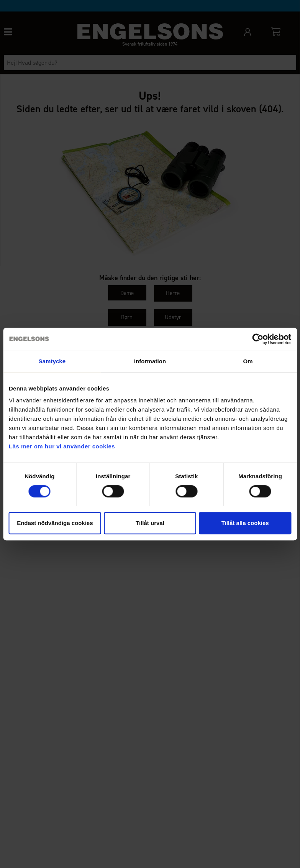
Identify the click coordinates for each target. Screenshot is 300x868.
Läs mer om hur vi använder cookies (62, 446)
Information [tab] (150, 361)
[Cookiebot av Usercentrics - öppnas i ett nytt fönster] (258, 339)
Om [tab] (248, 361)
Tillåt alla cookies (245, 523)
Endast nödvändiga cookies (55, 523)
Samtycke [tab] (52, 361)
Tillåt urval (150, 523)
